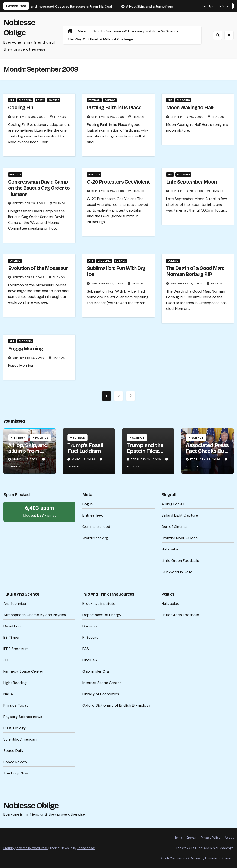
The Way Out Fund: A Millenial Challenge (100, 39)
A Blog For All (173, 504)
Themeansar (86, 848)
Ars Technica (15, 603)
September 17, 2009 (29, 277)
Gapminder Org (96, 671)
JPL (6, 660)
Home (178, 838)
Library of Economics (101, 694)
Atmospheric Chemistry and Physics (35, 615)
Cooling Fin (21, 108)
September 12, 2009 (29, 358)
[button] (218, 35)
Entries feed (93, 515)
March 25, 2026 (26, 459)
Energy (19, 438)
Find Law (90, 660)
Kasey (40, 100)
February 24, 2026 (147, 459)
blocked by (39, 511)
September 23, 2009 (187, 191)
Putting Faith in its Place (114, 108)
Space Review (15, 762)
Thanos (58, 117)
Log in (87, 504)
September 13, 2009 (108, 284)
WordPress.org (95, 538)
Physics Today (16, 705)
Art (12, 100)
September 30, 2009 (30, 117)
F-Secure (90, 637)
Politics (15, 174)
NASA (8, 694)
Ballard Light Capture (180, 515)
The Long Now (16, 773)
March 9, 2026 (84, 459)
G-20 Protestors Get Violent (118, 182)
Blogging (25, 100)
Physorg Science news (23, 717)
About (83, 31)
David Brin (12, 626)
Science (54, 100)
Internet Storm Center (102, 683)
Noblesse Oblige (31, 806)
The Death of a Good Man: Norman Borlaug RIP (195, 271)
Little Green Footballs (180, 561)
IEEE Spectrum (16, 649)
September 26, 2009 (108, 117)
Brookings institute (99, 603)
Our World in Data (177, 572)
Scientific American (20, 739)
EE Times (11, 637)
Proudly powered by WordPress (26, 848)
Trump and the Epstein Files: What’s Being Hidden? (145, 454)
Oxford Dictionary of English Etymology (117, 705)
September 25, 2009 (29, 203)
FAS (86, 649)
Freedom (94, 100)
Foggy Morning (25, 349)
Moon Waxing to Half (190, 108)
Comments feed (96, 527)
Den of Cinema (174, 527)
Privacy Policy (211, 838)
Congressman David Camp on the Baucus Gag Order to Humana (39, 188)
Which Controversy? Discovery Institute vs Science (136, 31)
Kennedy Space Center (23, 671)
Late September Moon (192, 182)
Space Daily (14, 751)
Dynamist (91, 626)
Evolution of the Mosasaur (38, 268)
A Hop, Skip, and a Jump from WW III (28, 451)
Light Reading (15, 683)
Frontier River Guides (180, 538)
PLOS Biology (15, 728)
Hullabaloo (171, 549)
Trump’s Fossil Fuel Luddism (85, 448)
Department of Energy (102, 615)
